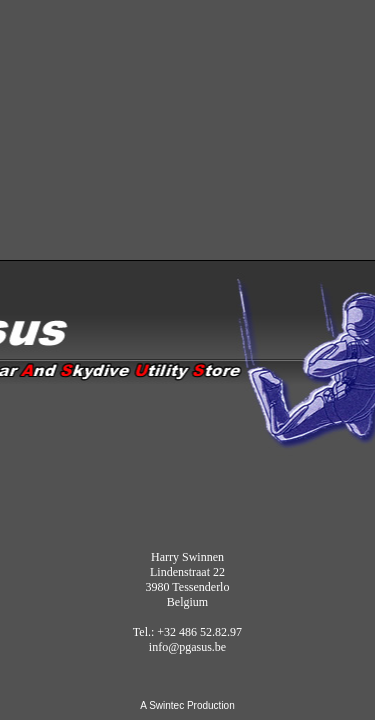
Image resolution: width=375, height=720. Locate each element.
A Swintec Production (187, 705)
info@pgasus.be (187, 647)
